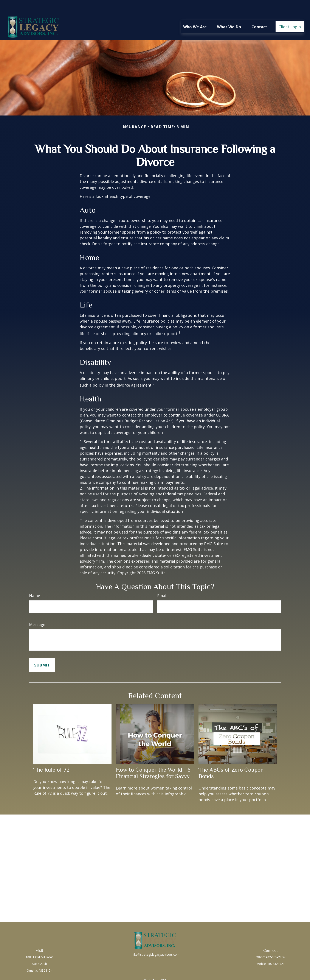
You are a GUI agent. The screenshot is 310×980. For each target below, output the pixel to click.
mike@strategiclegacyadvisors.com (155, 942)
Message (37, 612)
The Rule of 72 (51, 757)
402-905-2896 (275, 944)
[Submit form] (42, 652)
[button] (195, 14)
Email (162, 583)
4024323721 (276, 951)
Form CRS (159, 967)
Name (35, 583)
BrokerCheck (199, 975)
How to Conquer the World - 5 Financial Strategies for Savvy (153, 760)
